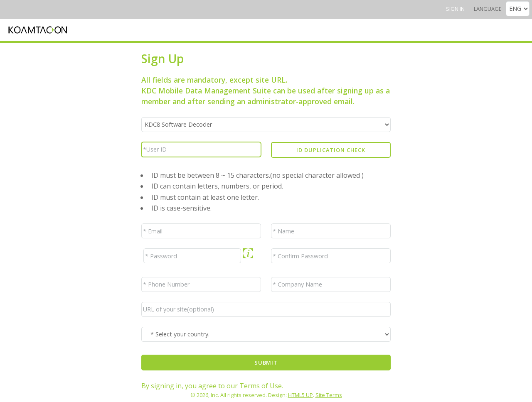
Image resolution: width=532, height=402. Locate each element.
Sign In (455, 9)
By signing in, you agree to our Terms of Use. (212, 386)
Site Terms (329, 395)
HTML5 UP (300, 395)
